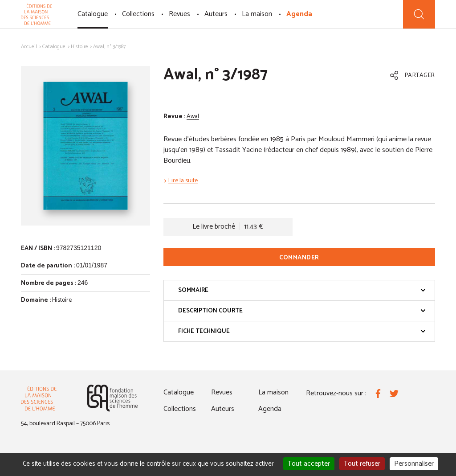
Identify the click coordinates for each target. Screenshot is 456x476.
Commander (299, 258)
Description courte (302, 311)
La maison (257, 14)
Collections (138, 14)
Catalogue (93, 14)
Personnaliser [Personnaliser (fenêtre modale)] (414, 464)
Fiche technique (302, 331)
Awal (193, 117)
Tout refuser (362, 464)
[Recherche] (419, 14)
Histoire (79, 47)
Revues (179, 14)
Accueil (29, 47)
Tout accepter (309, 464)
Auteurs (216, 14)
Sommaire (302, 290)
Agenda (299, 14)
